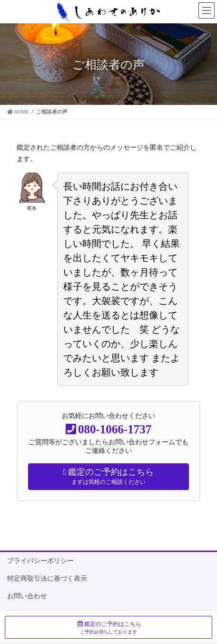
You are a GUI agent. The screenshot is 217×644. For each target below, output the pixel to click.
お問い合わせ (27, 596)
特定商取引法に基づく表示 (47, 578)
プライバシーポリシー (40, 561)
